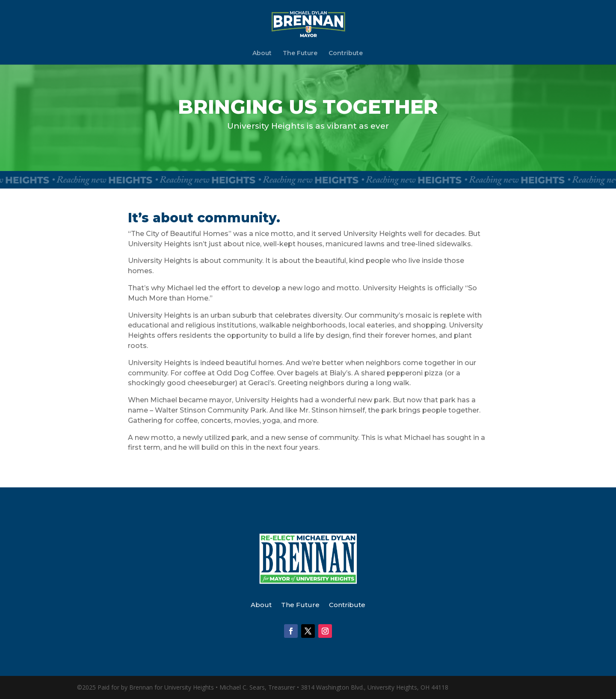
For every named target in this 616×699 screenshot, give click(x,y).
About (262, 53)
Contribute (346, 53)
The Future (300, 53)
